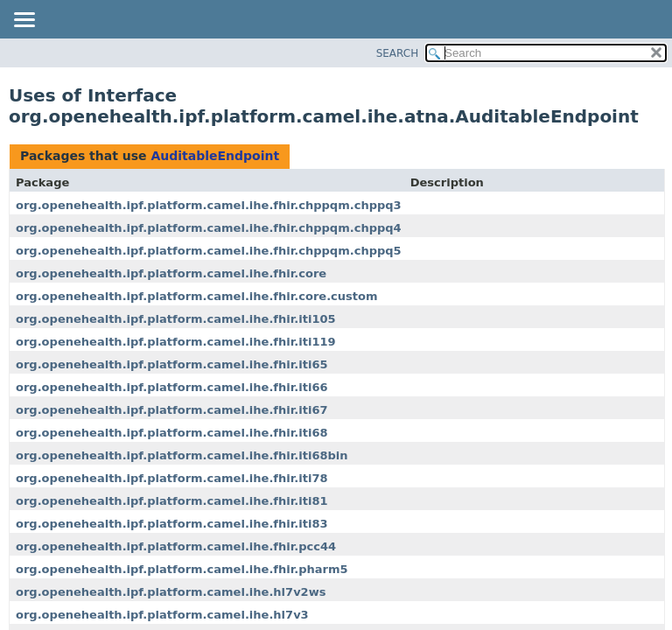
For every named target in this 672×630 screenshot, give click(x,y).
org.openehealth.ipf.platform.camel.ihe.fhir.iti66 (172, 387)
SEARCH (398, 53)
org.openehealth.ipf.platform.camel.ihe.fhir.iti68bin (182, 455)
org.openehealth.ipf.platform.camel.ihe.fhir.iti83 (172, 524)
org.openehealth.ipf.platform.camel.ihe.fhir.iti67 (172, 410)
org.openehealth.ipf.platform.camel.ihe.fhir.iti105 (176, 319)
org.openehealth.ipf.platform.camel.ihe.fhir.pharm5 (182, 569)
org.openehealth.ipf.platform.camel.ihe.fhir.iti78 (172, 478)
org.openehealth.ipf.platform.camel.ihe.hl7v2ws (171, 592)
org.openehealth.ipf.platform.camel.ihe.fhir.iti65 (172, 364)
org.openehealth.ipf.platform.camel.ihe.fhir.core (171, 273)
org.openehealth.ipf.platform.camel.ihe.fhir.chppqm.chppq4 (209, 228)
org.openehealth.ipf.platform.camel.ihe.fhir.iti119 (176, 342)
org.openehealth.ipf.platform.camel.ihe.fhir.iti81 (172, 501)
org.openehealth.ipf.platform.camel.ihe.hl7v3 (162, 615)
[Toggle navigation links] (24, 21)
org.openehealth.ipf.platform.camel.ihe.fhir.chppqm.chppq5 (209, 251)
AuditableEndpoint (215, 156)
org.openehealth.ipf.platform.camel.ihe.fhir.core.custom (197, 296)
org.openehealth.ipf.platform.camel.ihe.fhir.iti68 (172, 433)
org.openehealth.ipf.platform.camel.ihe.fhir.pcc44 (176, 546)
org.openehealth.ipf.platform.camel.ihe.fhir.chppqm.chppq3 (209, 205)
